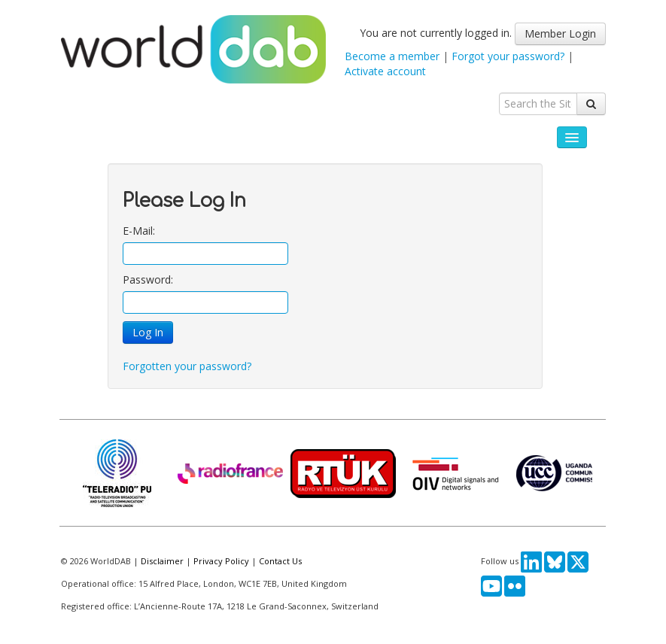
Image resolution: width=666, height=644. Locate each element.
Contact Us (280, 561)
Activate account (385, 71)
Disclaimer (162, 561)
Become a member (392, 56)
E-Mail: (139, 231)
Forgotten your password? (187, 366)
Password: (148, 279)
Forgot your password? (508, 56)
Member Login (560, 33)
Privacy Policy (221, 561)
